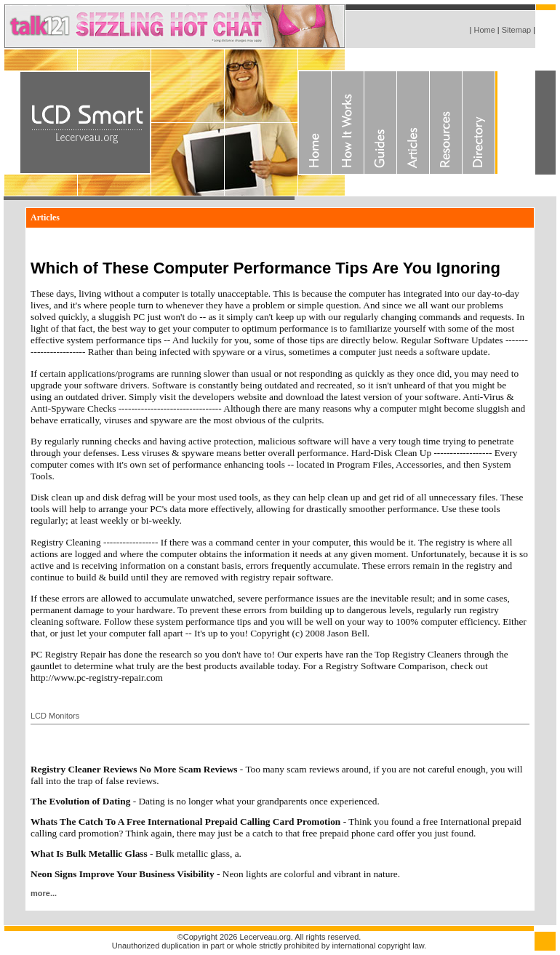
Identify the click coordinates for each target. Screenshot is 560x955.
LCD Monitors (55, 716)
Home (483, 30)
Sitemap (516, 30)
